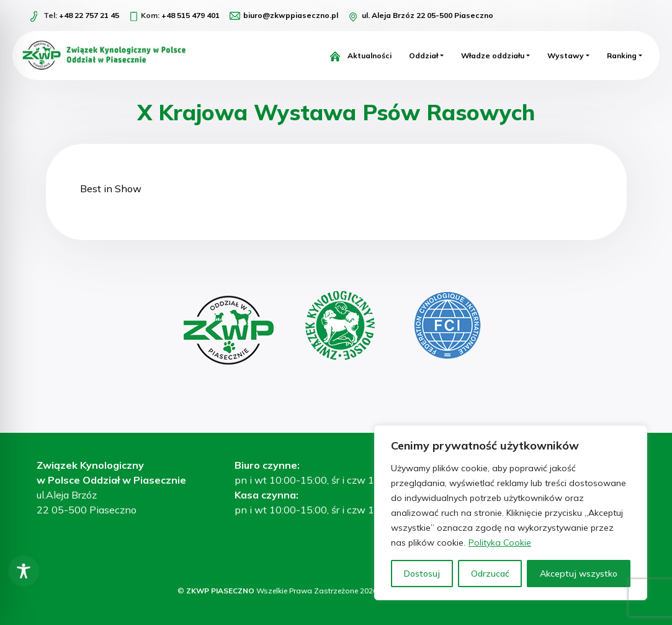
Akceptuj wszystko (579, 574)
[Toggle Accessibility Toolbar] (24, 571)
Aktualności (370, 55)
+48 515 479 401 (190, 15)
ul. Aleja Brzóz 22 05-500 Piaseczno (428, 15)
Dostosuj (422, 574)
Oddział (423, 55)
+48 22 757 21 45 (89, 15)
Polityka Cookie (500, 543)
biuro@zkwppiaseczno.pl (291, 15)
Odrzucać (490, 574)
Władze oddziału (493, 55)
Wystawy (566, 55)
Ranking (622, 55)
